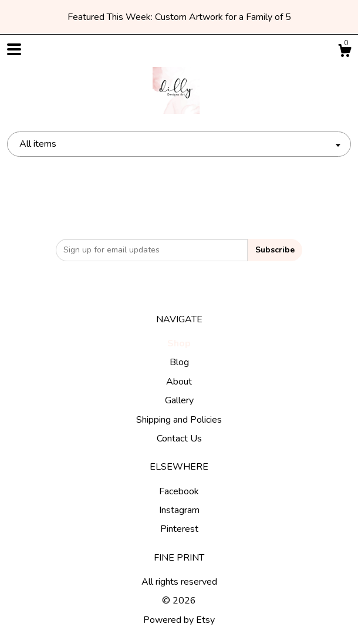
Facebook (179, 491)
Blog (179, 362)
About (179, 382)
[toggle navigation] (14, 49)
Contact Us (179, 439)
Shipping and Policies (179, 420)
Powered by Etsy (179, 620)
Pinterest (179, 529)
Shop (179, 343)
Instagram (179, 510)
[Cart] (345, 53)
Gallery (179, 400)
